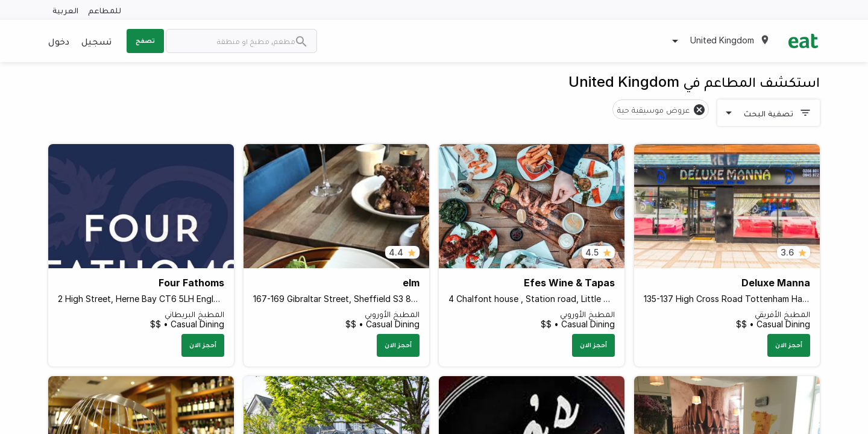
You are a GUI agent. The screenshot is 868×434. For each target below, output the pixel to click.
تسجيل (96, 41)
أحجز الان (789, 345)
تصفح (145, 40)
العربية (65, 10)
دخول (59, 41)
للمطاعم (105, 10)
